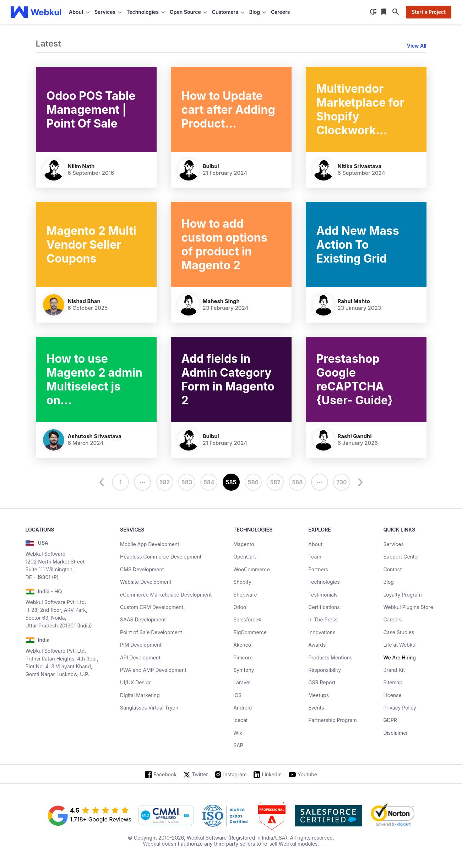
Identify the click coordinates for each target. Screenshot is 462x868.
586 (253, 482)
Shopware (245, 595)
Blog (388, 582)
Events (316, 708)
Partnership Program (333, 720)
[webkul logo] (36, 12)
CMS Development (142, 569)
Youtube (307, 774)
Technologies (324, 582)
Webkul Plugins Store (408, 607)
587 (275, 482)
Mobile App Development (150, 544)
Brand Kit (394, 670)
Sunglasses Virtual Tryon (149, 708)
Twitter (200, 774)
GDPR (390, 720)
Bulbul (211, 166)
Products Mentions (330, 657)
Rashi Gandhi (355, 436)
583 (187, 482)
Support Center (401, 557)
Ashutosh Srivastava (95, 436)
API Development (140, 657)
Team (315, 557)
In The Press (323, 619)
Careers (280, 12)
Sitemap (393, 682)
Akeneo (242, 645)
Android (243, 708)
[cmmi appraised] (166, 816)
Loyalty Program (402, 595)
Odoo (240, 607)
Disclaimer (395, 733)
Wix (238, 733)
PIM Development (141, 645)
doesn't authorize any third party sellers (209, 844)
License (392, 695)
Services (393, 544)
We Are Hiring (399, 657)
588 (297, 482)
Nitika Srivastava (360, 166)
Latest (48, 44)
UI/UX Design (136, 682)
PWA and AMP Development (153, 670)
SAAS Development (143, 619)
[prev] (103, 482)
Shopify (242, 582)
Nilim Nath (81, 166)
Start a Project (429, 12)
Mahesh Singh (221, 301)
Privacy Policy (400, 708)
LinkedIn (272, 774)
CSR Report (322, 682)
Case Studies (399, 632)
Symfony (244, 670)
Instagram (235, 774)
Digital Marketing (140, 695)
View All (417, 46)
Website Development (146, 582)
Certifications (324, 607)
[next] (359, 482)
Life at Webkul (400, 645)
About (315, 544)
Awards (317, 645)
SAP (238, 745)
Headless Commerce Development (161, 557)
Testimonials (323, 595)
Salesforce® (247, 619)
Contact (392, 569)
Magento (244, 544)
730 (342, 482)
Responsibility (325, 670)
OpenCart (245, 557)
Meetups (319, 695)
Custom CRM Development (152, 607)
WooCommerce (251, 569)
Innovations (322, 632)
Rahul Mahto (354, 301)
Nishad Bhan (84, 301)
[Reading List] (385, 12)
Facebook (165, 774)
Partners (318, 569)
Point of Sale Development (151, 632)
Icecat (241, 720)
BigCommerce (250, 632)
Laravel (242, 682)
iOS (237, 695)
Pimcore (243, 657)
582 (165, 482)
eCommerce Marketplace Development (166, 595)
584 (209, 482)
